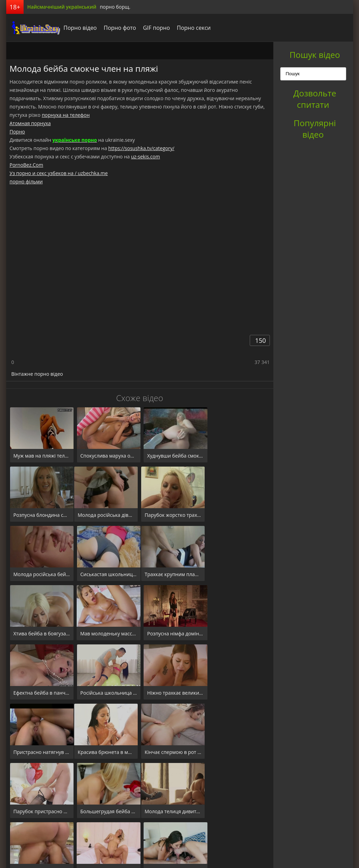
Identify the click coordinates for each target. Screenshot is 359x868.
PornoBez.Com (27, 165)
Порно (17, 132)
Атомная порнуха (30, 123)
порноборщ (32, 28)
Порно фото (118, 28)
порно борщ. (115, 7)
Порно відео (78, 28)
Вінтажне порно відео (37, 374)
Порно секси (192, 28)
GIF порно (155, 28)
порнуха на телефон (66, 115)
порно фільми (26, 181)
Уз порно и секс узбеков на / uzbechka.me (59, 173)
